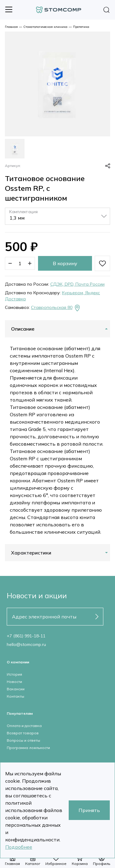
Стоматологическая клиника (45, 27)
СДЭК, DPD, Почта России (77, 284)
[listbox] (57, 216)
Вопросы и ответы (23, 740)
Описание (23, 329)
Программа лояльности (28, 748)
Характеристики (31, 553)
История (14, 674)
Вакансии (16, 689)
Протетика (81, 27)
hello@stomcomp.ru (26, 644)
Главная (11, 27)
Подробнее (19, 847)
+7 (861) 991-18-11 (26, 636)
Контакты (15, 696)
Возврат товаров (23, 733)
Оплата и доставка (24, 726)
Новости (14, 682)
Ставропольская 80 (56, 308)
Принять (89, 810)
